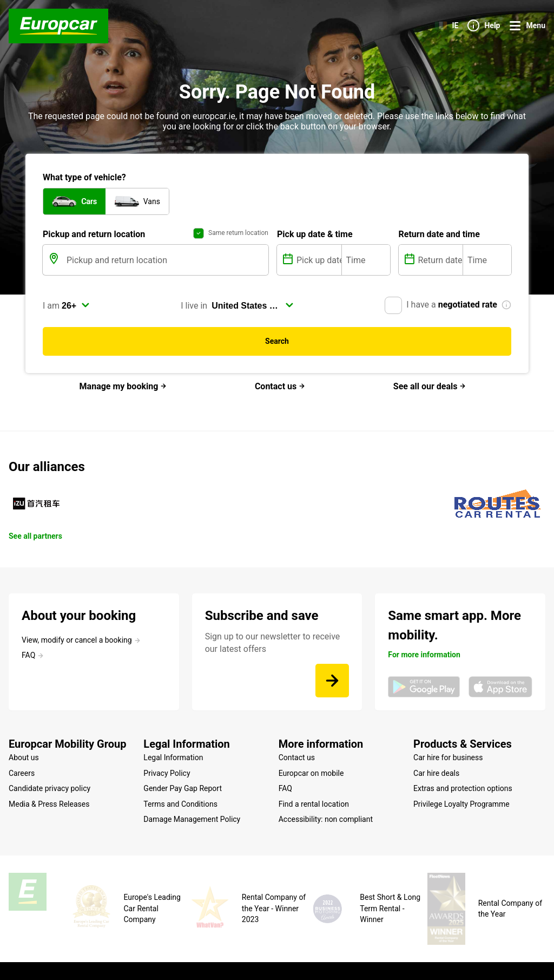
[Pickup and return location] (166, 260)
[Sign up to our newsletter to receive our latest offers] (332, 681)
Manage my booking (123, 386)
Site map (92, 955)
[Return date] (440, 260)
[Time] (366, 260)
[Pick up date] (318, 260)
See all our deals (430, 386)
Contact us (280, 386)
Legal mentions (139, 955)
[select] (76, 305)
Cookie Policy (194, 955)
